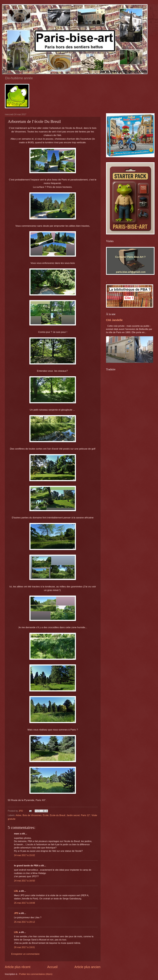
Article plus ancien (87, 967)
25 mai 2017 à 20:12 (24, 922)
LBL (16, 891)
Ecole (46, 815)
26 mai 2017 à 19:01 (24, 947)
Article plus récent (18, 967)
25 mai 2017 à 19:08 (24, 903)
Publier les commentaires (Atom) (36, 974)
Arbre (18, 815)
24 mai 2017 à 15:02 (24, 855)
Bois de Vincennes (32, 815)
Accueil (52, 967)
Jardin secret (73, 815)
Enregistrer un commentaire (25, 954)
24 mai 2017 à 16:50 (24, 881)
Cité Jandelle (114, 320)
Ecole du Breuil (57, 815)
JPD (16, 913)
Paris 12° (86, 815)
